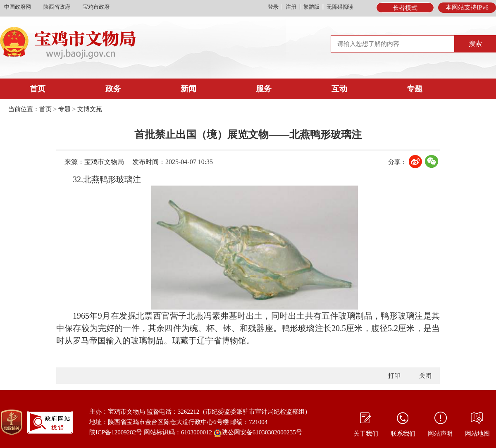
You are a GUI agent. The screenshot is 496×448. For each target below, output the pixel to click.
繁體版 (311, 7)
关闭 (425, 376)
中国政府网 (18, 7)
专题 (415, 89)
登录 (273, 7)
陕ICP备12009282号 (116, 432)
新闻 (188, 89)
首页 (38, 89)
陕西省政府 (57, 7)
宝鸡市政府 (96, 7)
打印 (394, 376)
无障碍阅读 (340, 7)
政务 (113, 89)
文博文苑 (90, 109)
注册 (291, 7)
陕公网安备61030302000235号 (258, 433)
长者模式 (405, 8)
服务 (264, 89)
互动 (339, 89)
